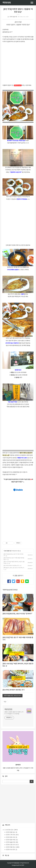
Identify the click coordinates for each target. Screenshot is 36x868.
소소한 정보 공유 (11, 830)
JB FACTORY (21, 865)
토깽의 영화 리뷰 (11, 837)
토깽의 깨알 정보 (13, 847)
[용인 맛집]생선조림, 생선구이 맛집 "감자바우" (17, 614)
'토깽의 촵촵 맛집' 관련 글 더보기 (12, 696)
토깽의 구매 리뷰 (12, 835)
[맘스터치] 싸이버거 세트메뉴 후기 (11, 566)
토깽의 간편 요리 (12, 845)
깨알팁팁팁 (7, 3)
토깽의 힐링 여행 (12, 840)
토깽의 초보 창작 (11, 850)
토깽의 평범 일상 (11, 832)
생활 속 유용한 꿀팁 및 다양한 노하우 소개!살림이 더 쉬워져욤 (14, 713)
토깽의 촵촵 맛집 (13, 17)
